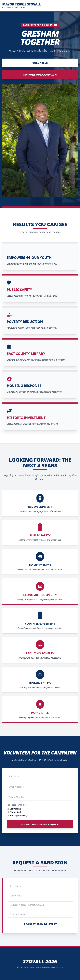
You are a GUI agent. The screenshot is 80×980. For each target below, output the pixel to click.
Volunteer (40, 63)
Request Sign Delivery (41, 924)
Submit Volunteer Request (40, 824)
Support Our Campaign (40, 75)
